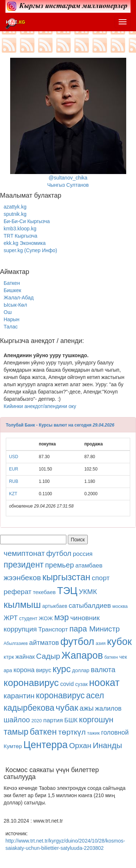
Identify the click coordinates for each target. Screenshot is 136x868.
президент (24, 565)
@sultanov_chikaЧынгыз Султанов (68, 123)
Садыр (48, 656)
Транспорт (53, 629)
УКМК (88, 592)
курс (62, 669)
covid (67, 684)
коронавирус (31, 683)
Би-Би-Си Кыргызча (27, 221)
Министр (104, 629)
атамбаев (89, 566)
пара (79, 629)
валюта (103, 670)
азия (101, 643)
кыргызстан (66, 577)
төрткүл (72, 732)
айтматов (44, 643)
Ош (8, 312)
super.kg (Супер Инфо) (30, 250)
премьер (59, 565)
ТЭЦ (67, 591)
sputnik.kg (15, 214)
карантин (19, 696)
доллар (81, 670)
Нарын (11, 319)
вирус (44, 670)
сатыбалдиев (90, 605)
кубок (119, 642)
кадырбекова (29, 708)
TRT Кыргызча (20, 236)
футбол (59, 553)
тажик (93, 733)
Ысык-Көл (15, 305)
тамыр (16, 732)
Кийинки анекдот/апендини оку (40, 406)
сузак (81, 684)
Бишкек (12, 290)
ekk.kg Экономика (25, 243)
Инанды (108, 745)
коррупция (20, 629)
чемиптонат (24, 553)
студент (28, 618)
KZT (13, 494)
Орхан (80, 745)
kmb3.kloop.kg (20, 229)
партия (53, 720)
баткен (111, 657)
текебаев (44, 592)
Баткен (12, 283)
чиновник (85, 618)
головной (115, 732)
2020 (36, 721)
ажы (86, 708)
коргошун (96, 720)
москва (120, 606)
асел (95, 695)
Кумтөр (13, 746)
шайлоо (17, 720)
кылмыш (22, 605)
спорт (101, 578)
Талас (11, 327)
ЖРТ (11, 618)
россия (83, 554)
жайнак (25, 657)
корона (24, 670)
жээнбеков (22, 578)
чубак (67, 708)
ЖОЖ (46, 618)
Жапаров (82, 655)
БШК (71, 720)
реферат (18, 592)
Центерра (46, 745)
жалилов (108, 708)
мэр (61, 617)
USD (14, 457)
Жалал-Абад (19, 298)
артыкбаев (55, 606)
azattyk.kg (15, 207)
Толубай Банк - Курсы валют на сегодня (49, 425)
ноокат (104, 683)
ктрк (9, 657)
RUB (14, 481)
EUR (14, 469)
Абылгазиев (16, 643)
